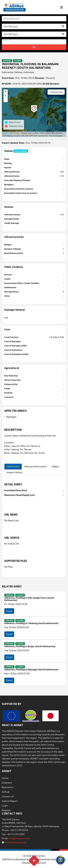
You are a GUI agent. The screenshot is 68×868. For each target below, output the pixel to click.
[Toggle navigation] (62, 7)
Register (6, 810)
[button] (6, 100)
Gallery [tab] (55, 466)
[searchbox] (4, 42)
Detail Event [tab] (13, 466)
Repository (8, 787)
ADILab (6, 792)
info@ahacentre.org (19, 838)
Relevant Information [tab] (36, 466)
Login (5, 806)
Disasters (7, 783)
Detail (9, 611)
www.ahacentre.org (16, 842)
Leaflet (5, 133)
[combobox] (34, 42)
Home (5, 778)
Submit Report (10, 801)
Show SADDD (21, 151)
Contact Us (8, 796)
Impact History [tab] (15, 472)
